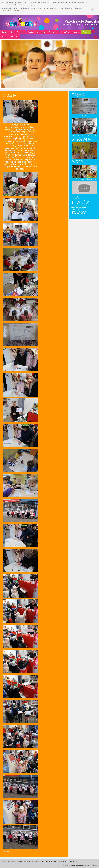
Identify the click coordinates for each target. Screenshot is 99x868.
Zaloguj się (75, 210)
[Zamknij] (93, 9)
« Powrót (5, 852)
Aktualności (7, 32)
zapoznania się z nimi (52, 5)
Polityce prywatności (11, 3)
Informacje (20, 32)
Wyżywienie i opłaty (37, 32)
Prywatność (73, 862)
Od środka (53, 32)
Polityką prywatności (50, 8)
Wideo (4, 37)
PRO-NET (94, 865)
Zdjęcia (86, 32)
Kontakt (14, 37)
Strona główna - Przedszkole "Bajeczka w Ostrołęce (21, 23)
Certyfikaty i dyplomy (70, 32)
